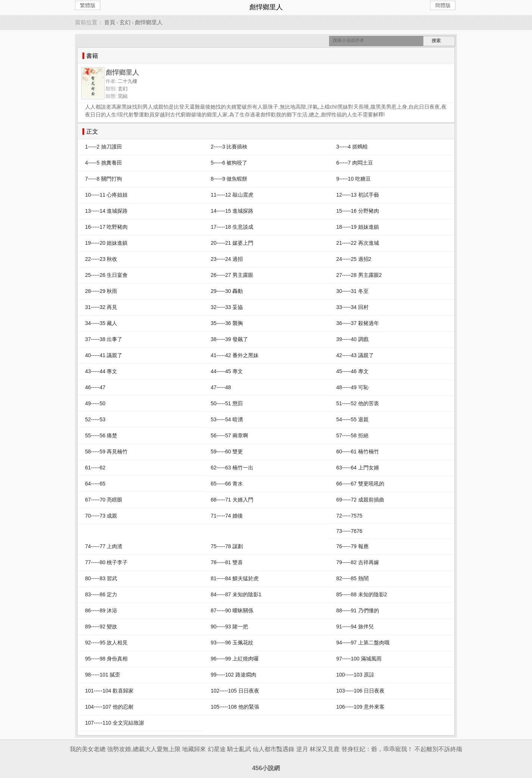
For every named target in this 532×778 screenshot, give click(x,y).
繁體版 (88, 5)
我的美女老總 (88, 749)
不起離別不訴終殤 (438, 749)
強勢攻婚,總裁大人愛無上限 (144, 749)
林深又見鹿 (325, 749)
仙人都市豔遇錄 (273, 749)
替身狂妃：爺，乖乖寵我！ (377, 749)
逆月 (302, 749)
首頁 (110, 22)
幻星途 (217, 749)
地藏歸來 (194, 749)
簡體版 (443, 5)
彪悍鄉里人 (149, 22)
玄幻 (125, 22)
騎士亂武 (239, 749)
